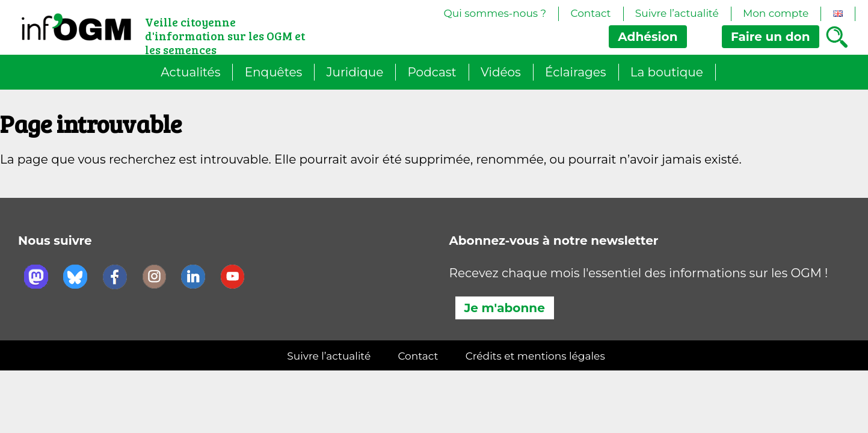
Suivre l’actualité (677, 13)
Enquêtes (274, 72)
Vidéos (501, 72)
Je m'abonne (505, 308)
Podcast (432, 72)
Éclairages (575, 72)
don (771, 37)
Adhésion (648, 37)
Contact (591, 13)
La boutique (667, 72)
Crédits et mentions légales (535, 356)
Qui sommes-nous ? (495, 13)
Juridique (355, 72)
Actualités (190, 72)
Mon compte (776, 13)
